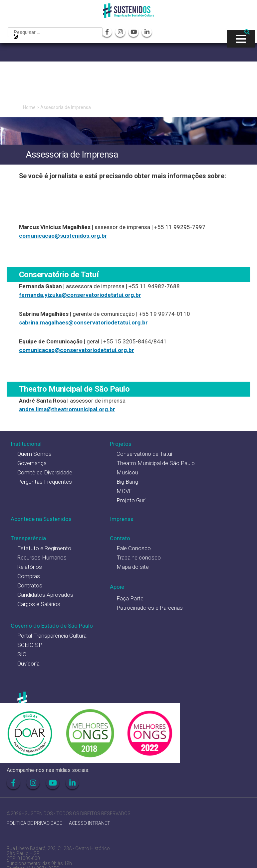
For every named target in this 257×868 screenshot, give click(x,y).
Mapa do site (133, 567)
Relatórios (30, 567)
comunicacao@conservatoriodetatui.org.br (77, 350)
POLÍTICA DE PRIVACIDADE (34, 823)
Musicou (127, 472)
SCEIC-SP (30, 645)
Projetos (121, 444)
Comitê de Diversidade (45, 472)
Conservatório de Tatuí (144, 454)
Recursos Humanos (42, 558)
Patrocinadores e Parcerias (150, 608)
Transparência (28, 538)
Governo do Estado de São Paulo (52, 626)
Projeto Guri (131, 500)
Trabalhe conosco (139, 558)
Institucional (26, 444)
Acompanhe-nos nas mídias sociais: (48, 770)
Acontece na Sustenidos (41, 519)
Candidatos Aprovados (45, 595)
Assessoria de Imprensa (66, 107)
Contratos (30, 585)
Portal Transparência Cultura (52, 636)
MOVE (124, 491)
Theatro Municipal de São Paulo (156, 463)
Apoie (117, 587)
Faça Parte (130, 598)
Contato (120, 538)
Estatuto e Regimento (44, 548)
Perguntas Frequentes (45, 482)
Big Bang (127, 482)
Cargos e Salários (39, 604)
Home (29, 107)
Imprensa (122, 519)
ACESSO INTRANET (90, 823)
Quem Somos (34, 454)
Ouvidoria (28, 664)
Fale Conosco (134, 548)
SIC (22, 654)
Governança (32, 463)
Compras (29, 576)
